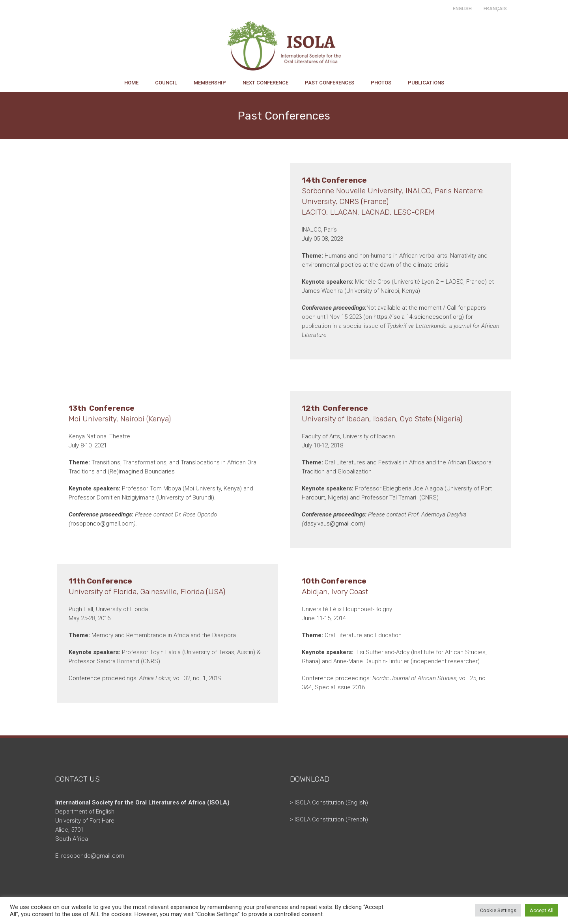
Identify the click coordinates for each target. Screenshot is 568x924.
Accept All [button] (542, 910)
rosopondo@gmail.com (102, 524)
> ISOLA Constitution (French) (329, 819)
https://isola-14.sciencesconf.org (418, 317)
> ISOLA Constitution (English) (329, 802)
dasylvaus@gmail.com (334, 524)
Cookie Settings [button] (498, 910)
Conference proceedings (103, 678)
